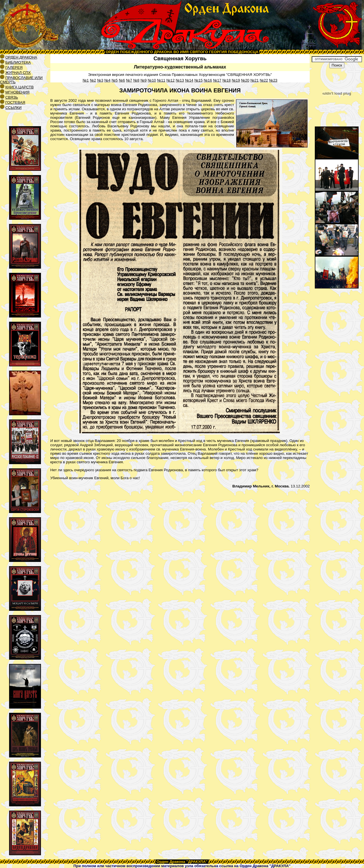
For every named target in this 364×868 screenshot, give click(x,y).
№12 (170, 80)
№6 (122, 80)
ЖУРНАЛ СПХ (18, 73)
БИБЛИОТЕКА (18, 62)
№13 (180, 80)
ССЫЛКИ (14, 108)
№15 (198, 80)
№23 (273, 80)
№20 (245, 80)
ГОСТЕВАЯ (15, 102)
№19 (236, 80)
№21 (254, 80)
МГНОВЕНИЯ (17, 92)
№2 (93, 80)
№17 (217, 80)
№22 (264, 80)
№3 (100, 80)
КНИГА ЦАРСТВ (20, 87)
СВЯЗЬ (12, 97)
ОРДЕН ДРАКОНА (21, 57)
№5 (115, 80)
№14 (189, 80)
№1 (86, 80)
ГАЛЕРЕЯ (14, 68)
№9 (144, 80)
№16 (208, 80)
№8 (136, 80)
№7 (129, 80)
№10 (152, 80)
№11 (161, 80)
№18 (227, 80)
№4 (107, 80)
